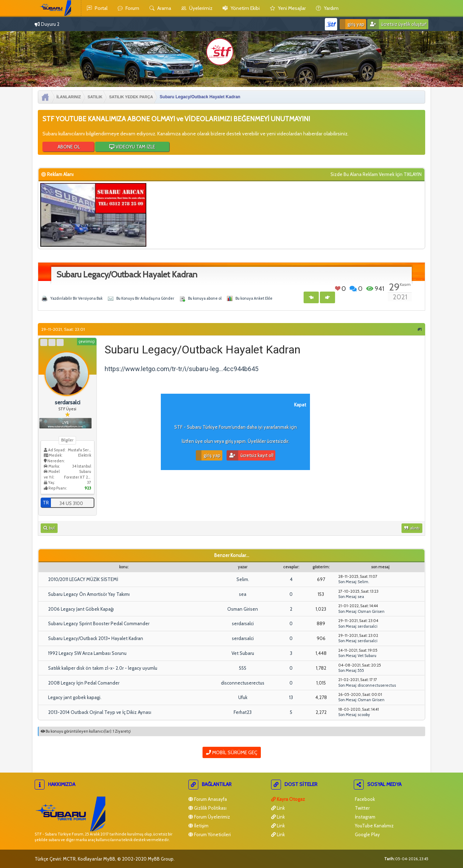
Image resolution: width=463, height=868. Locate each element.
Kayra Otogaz (288, 799)
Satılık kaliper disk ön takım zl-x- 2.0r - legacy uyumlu (103, 668)
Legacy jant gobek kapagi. (75, 697)
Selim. (243, 579)
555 (243, 668)
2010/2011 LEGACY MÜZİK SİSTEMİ (83, 579)
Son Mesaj (347, 582)
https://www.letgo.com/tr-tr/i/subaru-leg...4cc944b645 (181, 369)
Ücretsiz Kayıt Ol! (250, 455)
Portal (97, 8)
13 (291, 697)
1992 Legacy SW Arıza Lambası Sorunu (87, 653)
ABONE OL (68, 147)
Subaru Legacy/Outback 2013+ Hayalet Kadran (96, 638)
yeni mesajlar (288, 8)
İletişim (198, 826)
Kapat (300, 405)
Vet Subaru (243, 653)
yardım (327, 8)
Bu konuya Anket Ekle (254, 298)
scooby (364, 715)
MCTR (69, 859)
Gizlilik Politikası (207, 808)
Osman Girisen (243, 609)
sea (243, 594)
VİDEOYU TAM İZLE (132, 147)
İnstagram (365, 817)
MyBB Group (161, 859)
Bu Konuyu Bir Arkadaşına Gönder (145, 298)
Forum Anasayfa (208, 799)
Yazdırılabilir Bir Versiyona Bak (76, 298)
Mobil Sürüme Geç (232, 752)
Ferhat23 (243, 712)
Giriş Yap (352, 24)
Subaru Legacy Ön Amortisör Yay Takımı (89, 594)
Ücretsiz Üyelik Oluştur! (397, 24)
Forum (128, 8)
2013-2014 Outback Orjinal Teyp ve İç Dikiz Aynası (100, 712)
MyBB (109, 859)
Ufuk (243, 697)
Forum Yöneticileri (210, 834)
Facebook (364, 799)
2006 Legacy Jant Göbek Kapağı (81, 609)
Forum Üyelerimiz (209, 817)
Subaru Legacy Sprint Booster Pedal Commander (99, 623)
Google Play (367, 834)
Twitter (362, 808)
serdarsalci (243, 623)
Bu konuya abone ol (205, 298)
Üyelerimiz (197, 8)
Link (278, 808)
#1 (420, 329)
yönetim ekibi (241, 8)
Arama (160, 8)
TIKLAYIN (413, 174)
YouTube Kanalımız (374, 826)
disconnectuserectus (243, 683)
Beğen (338, 288)
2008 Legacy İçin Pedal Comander (84, 683)
